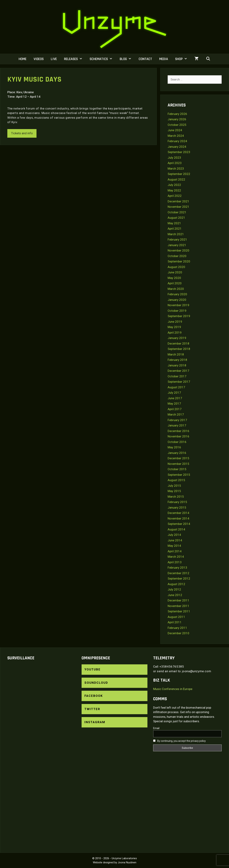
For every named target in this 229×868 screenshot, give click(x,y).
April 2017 (175, 409)
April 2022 (175, 196)
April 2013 (175, 562)
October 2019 (177, 311)
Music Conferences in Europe (173, 689)
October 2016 (177, 442)
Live (54, 59)
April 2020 (175, 283)
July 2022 (174, 185)
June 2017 (175, 398)
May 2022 (174, 190)
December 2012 (178, 573)
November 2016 (178, 436)
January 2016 (177, 453)
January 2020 (177, 300)
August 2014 (176, 529)
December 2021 (178, 201)
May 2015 (174, 491)
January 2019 (177, 338)
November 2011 (178, 606)
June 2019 (175, 322)
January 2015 (177, 507)
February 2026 (177, 114)
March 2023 (176, 169)
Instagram (95, 722)
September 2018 (179, 349)
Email (156, 728)
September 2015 (179, 475)
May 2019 (174, 327)
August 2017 (176, 387)
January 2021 (177, 245)
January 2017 (177, 425)
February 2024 (177, 141)
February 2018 (177, 360)
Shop (183, 59)
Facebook (94, 696)
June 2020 (175, 272)
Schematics (103, 59)
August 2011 (176, 617)
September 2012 (179, 578)
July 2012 (174, 589)
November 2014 (178, 518)
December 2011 (178, 600)
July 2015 (174, 486)
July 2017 (174, 393)
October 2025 (177, 125)
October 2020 (177, 256)
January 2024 (177, 147)
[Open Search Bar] (208, 59)
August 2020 (176, 267)
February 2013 (177, 568)
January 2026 (177, 119)
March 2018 (176, 354)
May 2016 (174, 447)
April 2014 (175, 551)
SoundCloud (96, 683)
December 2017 (178, 371)
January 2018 (177, 365)
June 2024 (175, 130)
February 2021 (177, 239)
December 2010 (178, 633)
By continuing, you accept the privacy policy (179, 741)
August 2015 (176, 480)
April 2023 (175, 163)
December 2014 (178, 513)
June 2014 (175, 540)
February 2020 (177, 294)
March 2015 (176, 497)
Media (164, 59)
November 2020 (178, 250)
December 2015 (178, 458)
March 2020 (176, 289)
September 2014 (179, 524)
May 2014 (174, 546)
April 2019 (175, 333)
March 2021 (176, 234)
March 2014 (176, 557)
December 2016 (178, 431)
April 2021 (175, 229)
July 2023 (174, 158)
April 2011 (175, 622)
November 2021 (178, 207)
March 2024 (176, 136)
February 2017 (177, 420)
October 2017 (177, 376)
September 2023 (179, 152)
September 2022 (179, 174)
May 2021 (174, 223)
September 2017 (179, 382)
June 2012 (175, 595)
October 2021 (177, 212)
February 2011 (177, 628)
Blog (127, 59)
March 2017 (176, 414)
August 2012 (176, 584)
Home (23, 59)
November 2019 (178, 305)
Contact (145, 59)
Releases (75, 59)
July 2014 (174, 535)
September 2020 (179, 261)
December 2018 (178, 343)
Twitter (92, 709)
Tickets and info (22, 133)
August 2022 (176, 179)
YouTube (92, 669)
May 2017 (174, 404)
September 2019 (179, 316)
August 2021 (176, 218)
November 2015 (178, 464)
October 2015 (177, 469)
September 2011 (179, 611)
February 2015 (177, 502)
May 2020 (174, 278)
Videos (39, 59)
